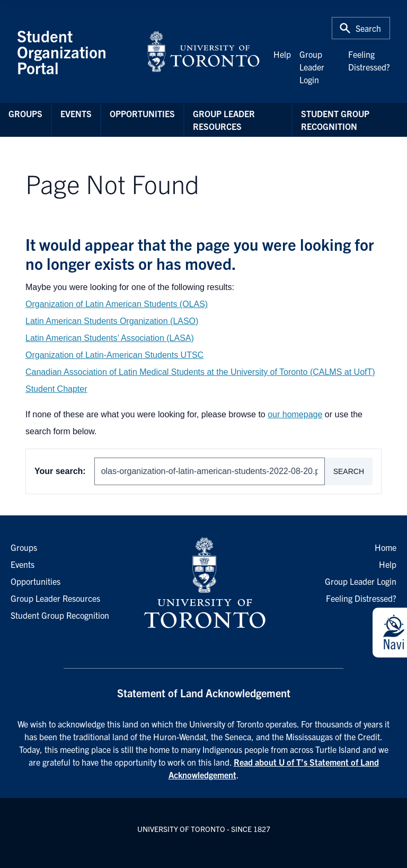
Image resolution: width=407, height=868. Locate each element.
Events (76, 113)
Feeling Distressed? (361, 598)
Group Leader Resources (224, 120)
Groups (25, 113)
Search (349, 471)
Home (386, 547)
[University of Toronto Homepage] (203, 583)
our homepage (295, 414)
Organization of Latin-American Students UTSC (114, 355)
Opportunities (142, 113)
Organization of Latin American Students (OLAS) (117, 304)
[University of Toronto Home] (203, 51)
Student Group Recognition (335, 120)
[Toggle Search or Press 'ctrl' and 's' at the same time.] (361, 28)
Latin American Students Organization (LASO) (112, 321)
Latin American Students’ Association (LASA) (110, 338)
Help (282, 54)
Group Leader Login (312, 67)
